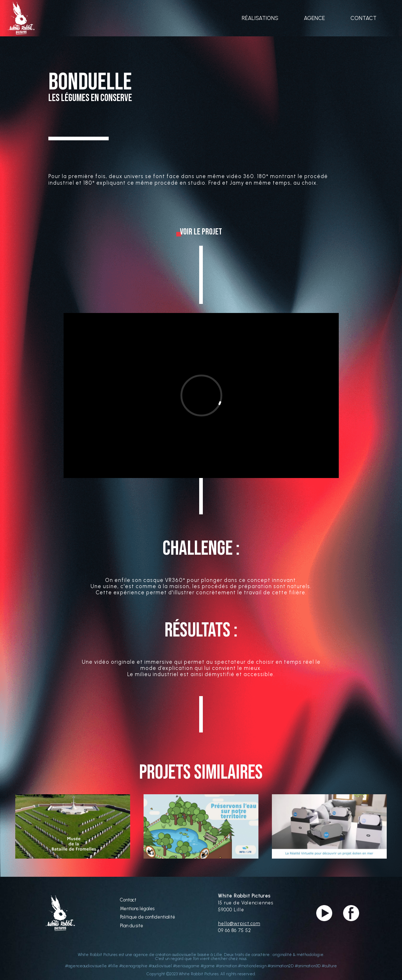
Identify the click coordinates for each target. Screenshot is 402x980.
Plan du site (132, 926)
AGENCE (314, 18)
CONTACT (363, 18)
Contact (128, 900)
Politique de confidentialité (148, 917)
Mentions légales (137, 909)
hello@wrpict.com (239, 923)
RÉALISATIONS (260, 18)
